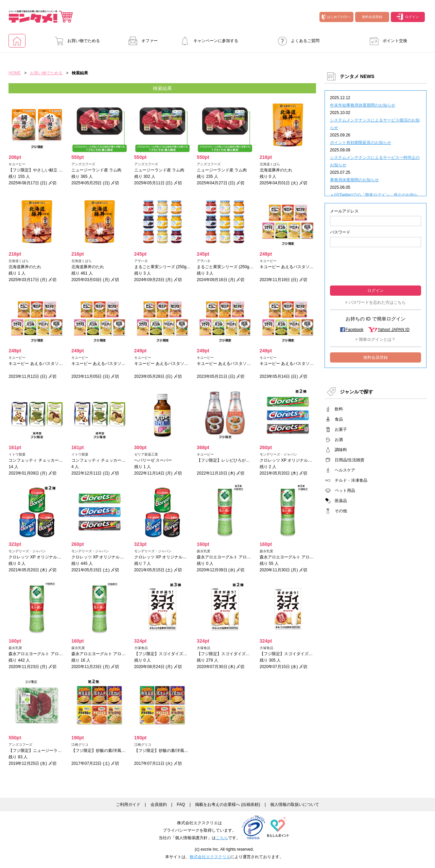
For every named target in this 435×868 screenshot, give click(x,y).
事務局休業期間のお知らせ (354, 180)
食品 (339, 419)
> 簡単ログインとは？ (376, 339)
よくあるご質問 (297, 41)
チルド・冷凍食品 (351, 480)
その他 (341, 511)
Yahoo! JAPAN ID (394, 330)
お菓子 (341, 429)
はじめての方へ (336, 17)
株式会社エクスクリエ (210, 857)
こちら (222, 838)
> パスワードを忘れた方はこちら (376, 302)
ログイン (408, 17)
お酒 (339, 440)
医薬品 (341, 501)
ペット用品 (345, 491)
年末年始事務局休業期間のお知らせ (363, 105)
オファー (141, 41)
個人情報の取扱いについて (295, 805)
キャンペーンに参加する (207, 41)
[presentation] (376, 266)
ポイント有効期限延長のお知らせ (361, 143)
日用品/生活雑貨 (350, 460)
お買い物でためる (75, 41)
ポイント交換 (386, 41)
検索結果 (162, 88)
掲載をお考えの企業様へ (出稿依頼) (228, 805)
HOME (15, 73)
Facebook (355, 330)
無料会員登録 (372, 17)
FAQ (181, 805)
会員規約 (159, 805)
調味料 (341, 450)
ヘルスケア (345, 470)
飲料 (339, 409)
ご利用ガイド (128, 805)
